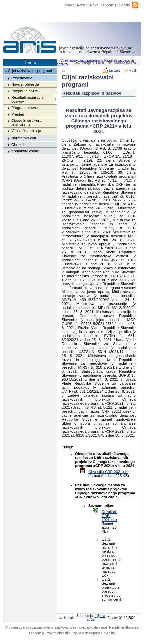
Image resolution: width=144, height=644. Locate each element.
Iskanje (69, 5)
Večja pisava (92, 62)
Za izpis (115, 71)
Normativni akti (24, 138)
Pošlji (133, 71)
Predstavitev (22, 78)
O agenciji (109, 5)
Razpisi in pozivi (25, 91)
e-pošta (124, 5)
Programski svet (25, 108)
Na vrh (69, 618)
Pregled (18, 114)
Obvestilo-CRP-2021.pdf (108, 472)
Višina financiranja (26, 131)
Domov (30, 63)
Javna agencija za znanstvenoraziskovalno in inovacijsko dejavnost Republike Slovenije (72, 628)
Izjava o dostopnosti (87, 633)
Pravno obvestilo (58, 633)
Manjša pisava (125, 63)
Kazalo (82, 5)
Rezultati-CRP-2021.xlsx (109, 516)
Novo (94, 5)
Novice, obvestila (25, 84)
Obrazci (18, 145)
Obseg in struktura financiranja (26, 122)
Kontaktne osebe (25, 151)
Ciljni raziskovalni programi (80, 61)
